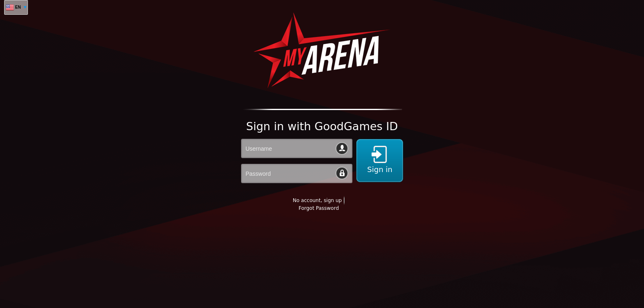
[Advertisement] (149, 288)
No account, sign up (317, 200)
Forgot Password (319, 208)
